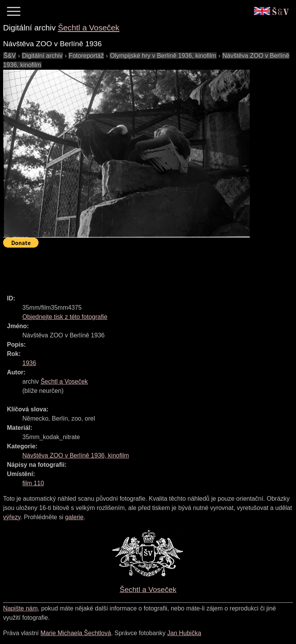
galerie (74, 517)
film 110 (33, 483)
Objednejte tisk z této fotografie (65, 317)
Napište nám (20, 608)
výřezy (12, 517)
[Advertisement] (143, 268)
